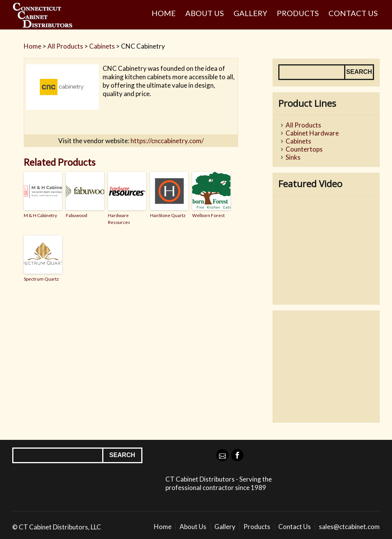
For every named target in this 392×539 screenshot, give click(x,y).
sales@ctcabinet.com (349, 527)
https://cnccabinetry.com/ (167, 141)
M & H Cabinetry (40, 215)
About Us (205, 13)
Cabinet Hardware (312, 133)
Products (298, 13)
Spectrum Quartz (41, 279)
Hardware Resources (119, 219)
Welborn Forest (208, 215)
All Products (65, 46)
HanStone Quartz (168, 215)
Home (164, 13)
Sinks (293, 157)
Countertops (304, 149)
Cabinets (102, 46)
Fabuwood (77, 215)
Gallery (250, 13)
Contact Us (353, 13)
